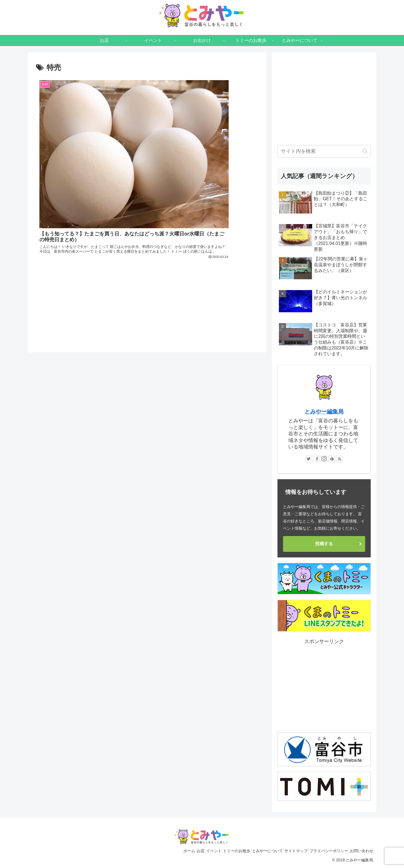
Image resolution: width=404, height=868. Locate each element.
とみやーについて (252, 851)
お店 (173, 851)
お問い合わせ (359, 851)
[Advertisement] (147, 245)
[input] (324, 151)
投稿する (324, 544)
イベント (190, 851)
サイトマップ (286, 851)
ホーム (157, 851)
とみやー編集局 (324, 412)
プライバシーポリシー (322, 851)
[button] (365, 151)
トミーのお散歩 (218, 851)
